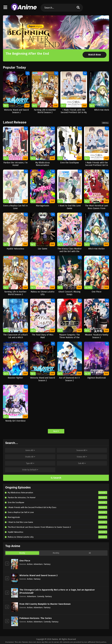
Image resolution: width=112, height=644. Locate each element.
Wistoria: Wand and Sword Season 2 (39, 575)
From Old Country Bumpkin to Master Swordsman (45, 604)
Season (82, 450)
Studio (30, 457)
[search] (78, 8)
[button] (98, 18)
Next (56, 431)
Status (82, 457)
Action (30, 564)
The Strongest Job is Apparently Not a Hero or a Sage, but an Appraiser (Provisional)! (57, 591)
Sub (82, 463)
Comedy (41, 596)
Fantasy (47, 564)
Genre (30, 450)
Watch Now (95, 55)
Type (30, 463)
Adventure (38, 564)
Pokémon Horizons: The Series (36, 618)
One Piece (25, 561)
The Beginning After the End (27, 54)
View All (105, 123)
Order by (30, 470)
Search (56, 478)
